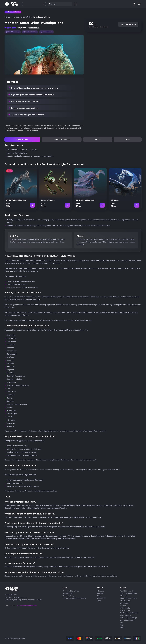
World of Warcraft (127, 591)
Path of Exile (125, 608)
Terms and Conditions (71, 591)
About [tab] (98, 139)
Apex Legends (126, 615)
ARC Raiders (125, 603)
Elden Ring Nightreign (129, 618)
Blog (99, 596)
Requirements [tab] (22, 139)
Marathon (124, 596)
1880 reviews (34, 28)
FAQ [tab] (128, 139)
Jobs (99, 601)
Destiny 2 (124, 606)
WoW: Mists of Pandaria (129, 613)
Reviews (100, 593)
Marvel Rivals (125, 601)
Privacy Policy (68, 593)
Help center (102, 598)
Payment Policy (68, 596)
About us (101, 591)
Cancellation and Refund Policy (74, 598)
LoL (122, 623)
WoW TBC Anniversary (129, 593)
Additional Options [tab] (62, 139)
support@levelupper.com (27, 606)
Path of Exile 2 (126, 610)
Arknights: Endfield (127, 620)
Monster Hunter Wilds (129, 598)
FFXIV (122, 627)
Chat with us (128, 25)
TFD (122, 625)
